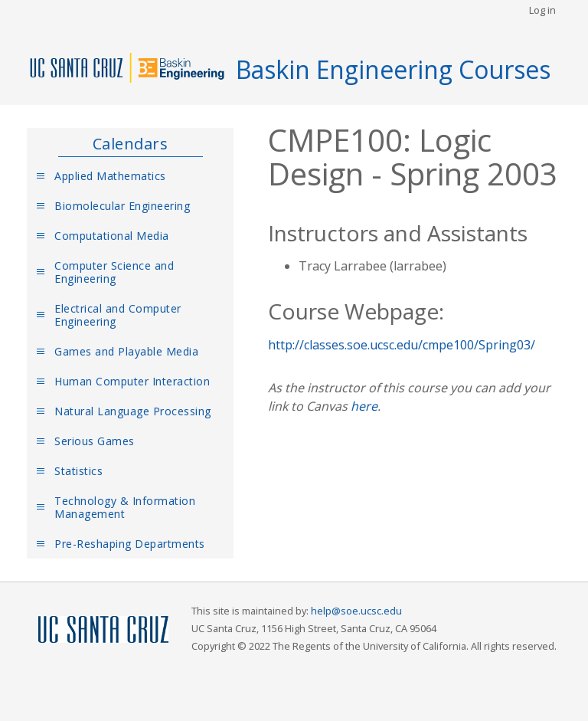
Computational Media (112, 236)
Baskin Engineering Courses (393, 69)
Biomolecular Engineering (122, 206)
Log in (542, 10)
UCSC (103, 630)
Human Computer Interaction (132, 381)
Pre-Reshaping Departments (130, 544)
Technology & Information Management (125, 507)
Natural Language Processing (133, 411)
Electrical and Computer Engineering (118, 315)
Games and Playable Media (126, 351)
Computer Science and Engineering (114, 272)
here (364, 406)
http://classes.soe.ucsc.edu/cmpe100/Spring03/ (402, 345)
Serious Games (95, 441)
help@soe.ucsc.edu (356, 611)
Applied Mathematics (110, 176)
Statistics (78, 471)
